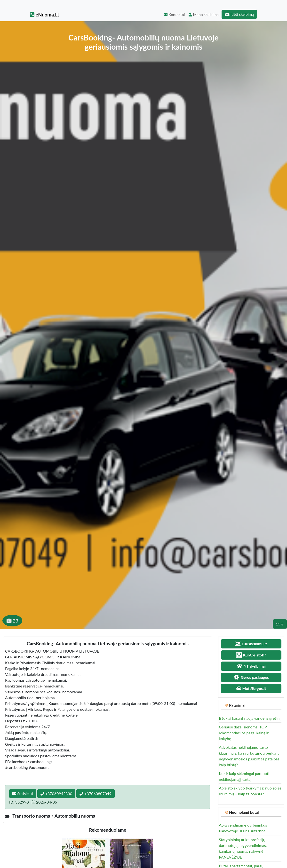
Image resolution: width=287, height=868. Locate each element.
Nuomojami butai (244, 812)
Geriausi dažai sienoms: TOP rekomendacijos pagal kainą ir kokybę (244, 733)
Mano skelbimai (204, 14)
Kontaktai (174, 14)
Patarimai (237, 705)
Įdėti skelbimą (239, 14)
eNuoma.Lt (45, 15)
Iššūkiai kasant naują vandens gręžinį (250, 718)
